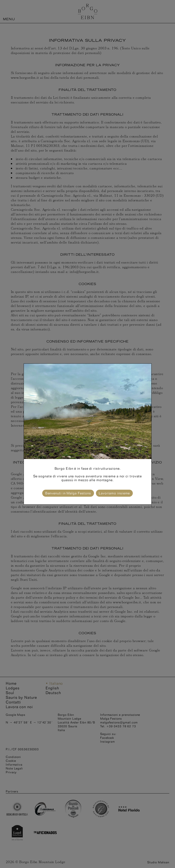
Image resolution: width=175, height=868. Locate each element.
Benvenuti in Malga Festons (68, 493)
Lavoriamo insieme (114, 493)
